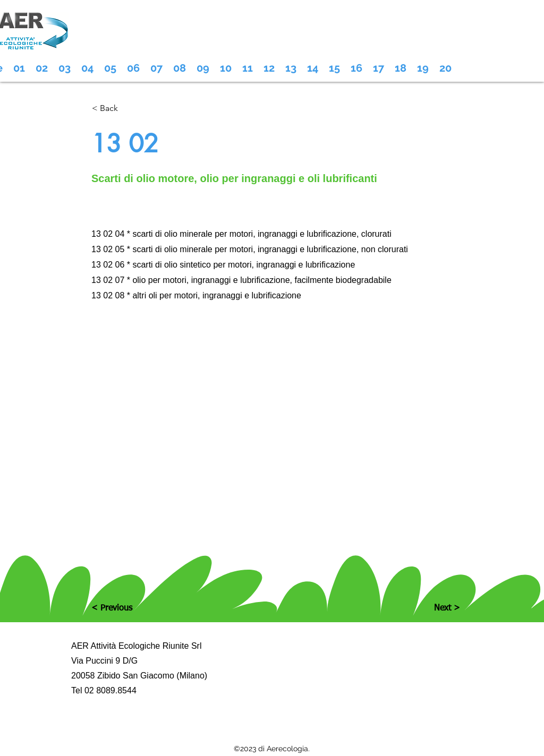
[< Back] (127, 108)
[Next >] (433, 608)
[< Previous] (126, 608)
